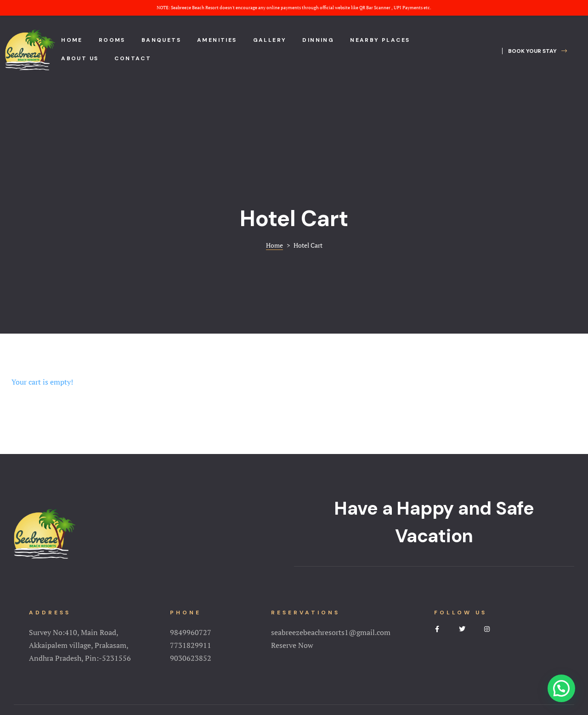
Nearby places (380, 40)
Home (72, 40)
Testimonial (391, 653)
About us (80, 58)
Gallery (270, 40)
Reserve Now (292, 566)
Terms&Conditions (294, 667)
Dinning (318, 40)
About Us (184, 653)
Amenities (217, 40)
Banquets (161, 40)
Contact (133, 58)
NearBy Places (339, 653)
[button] (534, 51)
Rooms (112, 40)
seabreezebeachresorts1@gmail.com (331, 553)
